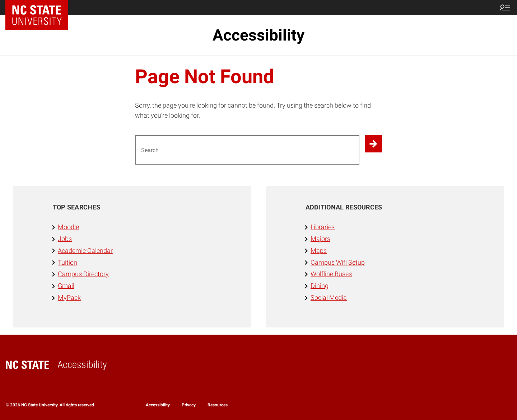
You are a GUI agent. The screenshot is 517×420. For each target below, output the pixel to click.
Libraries (323, 227)
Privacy (189, 405)
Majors (320, 239)
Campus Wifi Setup (338, 262)
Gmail (66, 286)
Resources (218, 405)
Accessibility (258, 35)
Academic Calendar (85, 251)
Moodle (68, 227)
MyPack (69, 298)
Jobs (65, 239)
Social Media (329, 298)
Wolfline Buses (331, 274)
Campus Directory (83, 274)
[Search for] (247, 150)
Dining (320, 286)
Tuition (67, 262)
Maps (319, 251)
